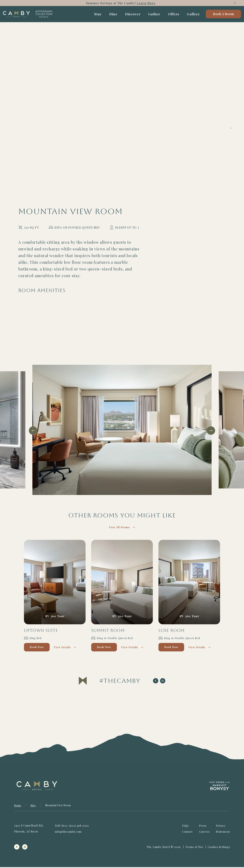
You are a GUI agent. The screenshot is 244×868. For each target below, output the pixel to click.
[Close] (235, 3)
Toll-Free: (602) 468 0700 (72, 826)
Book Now (39, 648)
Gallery (191, 15)
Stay (95, 15)
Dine (111, 15)
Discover (130, 15)
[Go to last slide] (33, 431)
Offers (171, 15)
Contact (187, 832)
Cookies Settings (219, 848)
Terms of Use (194, 848)
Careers (204, 832)
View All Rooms (119, 528)
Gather (151, 15)
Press (203, 826)
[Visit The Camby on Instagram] (120, 682)
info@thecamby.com (68, 832)
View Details (68, 648)
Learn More (147, 3)
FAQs (186, 826)
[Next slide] (211, 431)
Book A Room (221, 15)
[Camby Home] (23, 15)
